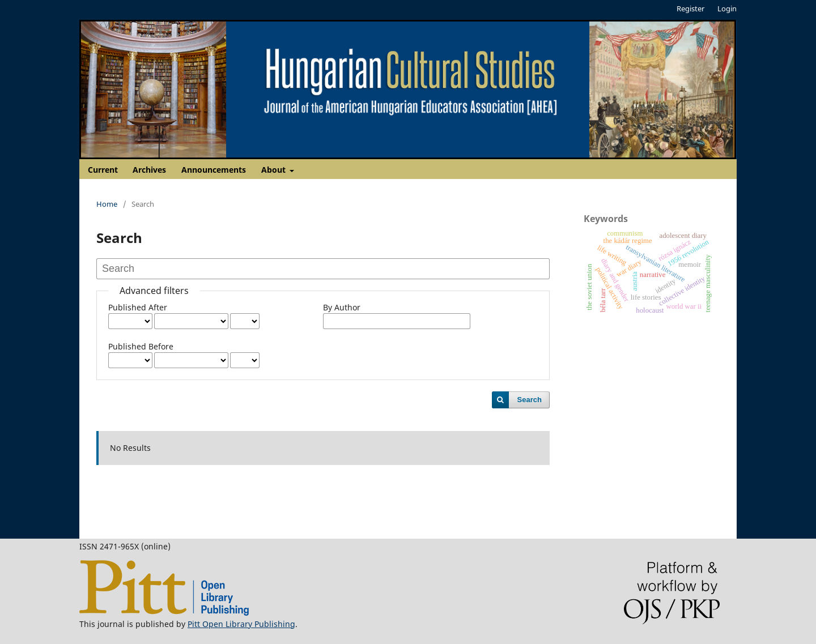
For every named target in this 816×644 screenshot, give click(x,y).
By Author (342, 307)
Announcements (214, 170)
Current (103, 170)
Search (530, 400)
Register (690, 8)
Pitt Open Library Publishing (241, 624)
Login (727, 8)
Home (107, 204)
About (275, 170)
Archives (149, 170)
